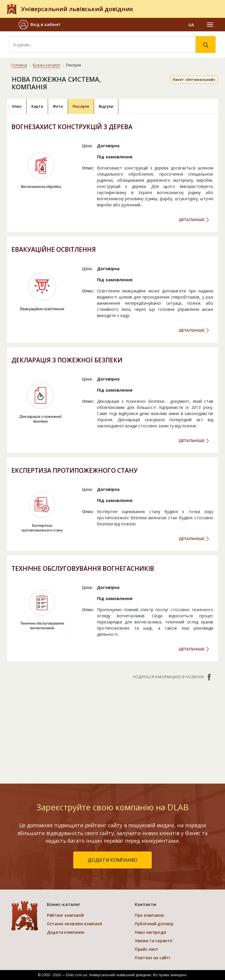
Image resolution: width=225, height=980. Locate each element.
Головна (19, 65)
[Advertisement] (112, 729)
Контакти (145, 904)
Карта (37, 106)
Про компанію (149, 915)
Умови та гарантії (153, 941)
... (142, 205)
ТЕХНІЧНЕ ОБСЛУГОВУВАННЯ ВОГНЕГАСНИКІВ (83, 568)
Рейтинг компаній (65, 915)
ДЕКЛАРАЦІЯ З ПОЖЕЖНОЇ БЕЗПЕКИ (67, 360)
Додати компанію (66, 932)
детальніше (192, 220)
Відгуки (106, 106)
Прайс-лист (147, 949)
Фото (58, 106)
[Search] (103, 44)
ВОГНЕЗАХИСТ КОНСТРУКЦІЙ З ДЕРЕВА (72, 127)
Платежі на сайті (152, 958)
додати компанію (112, 860)
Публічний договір (154, 924)
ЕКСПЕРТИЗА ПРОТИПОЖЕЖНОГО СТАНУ (74, 470)
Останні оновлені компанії (74, 924)
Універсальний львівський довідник (77, 9)
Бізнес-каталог (47, 65)
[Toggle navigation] (210, 25)
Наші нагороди (150, 932)
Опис (17, 106)
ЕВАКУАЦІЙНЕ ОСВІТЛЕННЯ (54, 249)
